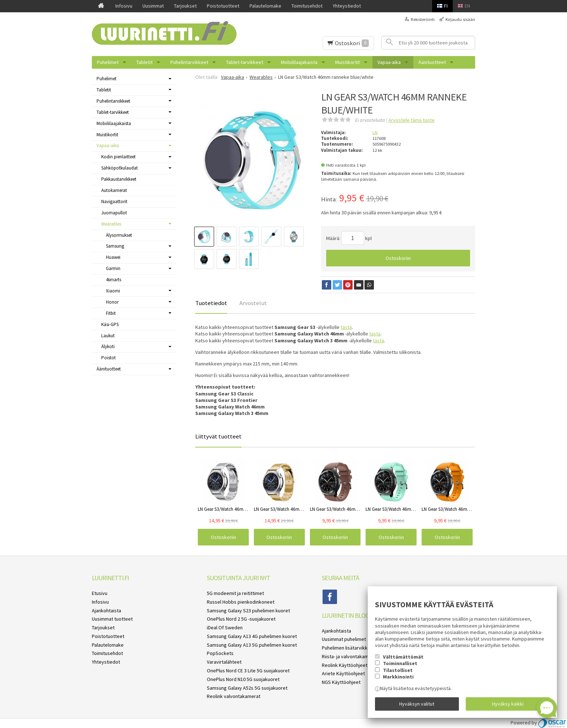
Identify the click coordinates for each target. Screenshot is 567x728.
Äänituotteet (432, 62)
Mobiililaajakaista (299, 62)
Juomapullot (114, 213)
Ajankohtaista (106, 611)
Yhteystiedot (347, 6)
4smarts (114, 280)
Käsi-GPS (110, 324)
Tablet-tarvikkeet (245, 62)
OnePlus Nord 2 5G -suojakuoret (241, 619)
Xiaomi (113, 291)
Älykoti (108, 346)
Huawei (113, 257)
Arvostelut (253, 303)
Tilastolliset (398, 670)
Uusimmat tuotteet (112, 619)
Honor (112, 302)
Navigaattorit (114, 202)
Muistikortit (348, 62)
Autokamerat (114, 190)
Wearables (111, 224)
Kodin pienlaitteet (118, 157)
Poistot (108, 358)
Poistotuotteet (223, 6)
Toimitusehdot (307, 6)
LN (375, 132)
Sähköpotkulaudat (120, 168)
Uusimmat (153, 6)
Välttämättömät (403, 657)
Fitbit (111, 313)
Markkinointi (398, 677)
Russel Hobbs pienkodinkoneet (241, 602)
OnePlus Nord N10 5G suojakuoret (243, 679)
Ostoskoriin (398, 258)
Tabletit (144, 62)
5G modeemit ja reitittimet (235, 593)
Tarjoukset (185, 6)
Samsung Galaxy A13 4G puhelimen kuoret (252, 636)
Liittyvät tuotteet (218, 436)
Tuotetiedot (211, 303)
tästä (346, 327)
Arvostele (412, 120)
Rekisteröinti (423, 19)
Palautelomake (265, 6)
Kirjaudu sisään (460, 19)
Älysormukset (119, 235)
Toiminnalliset (400, 663)
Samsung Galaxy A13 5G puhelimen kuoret (252, 645)
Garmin (113, 268)
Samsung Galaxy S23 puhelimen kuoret (248, 611)
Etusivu (100, 593)
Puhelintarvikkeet (189, 62)
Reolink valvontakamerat (234, 696)
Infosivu (124, 6)
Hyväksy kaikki (508, 704)
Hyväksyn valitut (417, 704)
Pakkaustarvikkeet (119, 179)
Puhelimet (108, 62)
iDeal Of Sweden (225, 628)
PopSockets (220, 653)
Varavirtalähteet (224, 662)
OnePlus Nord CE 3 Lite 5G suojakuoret (248, 671)
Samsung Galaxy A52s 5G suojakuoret (247, 688)
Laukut (108, 336)
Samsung (115, 246)
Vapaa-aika (389, 62)
